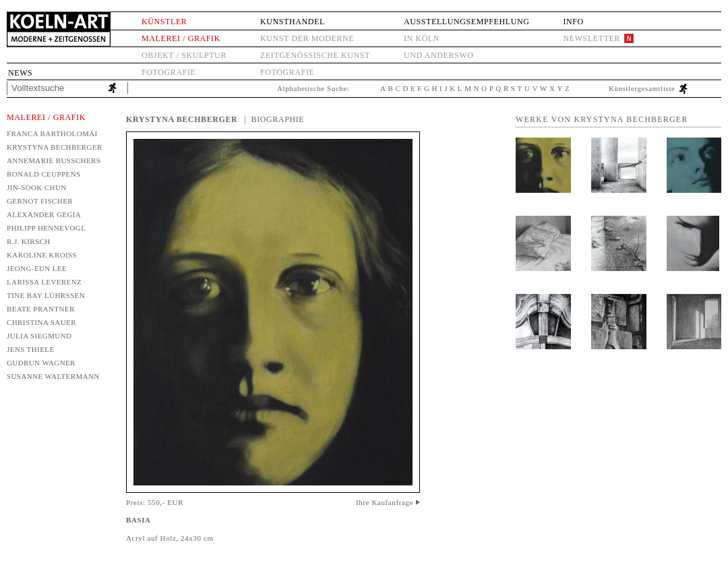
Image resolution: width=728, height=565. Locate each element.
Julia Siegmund (39, 336)
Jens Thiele (31, 349)
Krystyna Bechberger (55, 147)
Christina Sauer (41, 322)
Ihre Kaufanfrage (385, 502)
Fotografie (169, 72)
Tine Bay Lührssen (46, 295)
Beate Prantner (41, 309)
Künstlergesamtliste (642, 88)
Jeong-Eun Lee (37, 268)
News (20, 73)
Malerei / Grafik (181, 38)
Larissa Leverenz (44, 282)
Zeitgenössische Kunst (315, 55)
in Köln (422, 38)
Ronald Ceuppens (44, 174)
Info (573, 22)
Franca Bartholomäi (52, 133)
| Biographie (274, 119)
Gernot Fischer (40, 201)
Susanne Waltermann (53, 376)
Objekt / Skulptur (184, 55)
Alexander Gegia (44, 214)
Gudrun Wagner (41, 363)
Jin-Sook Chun (37, 187)
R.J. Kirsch (29, 241)
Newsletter (591, 38)
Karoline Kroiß (42, 255)
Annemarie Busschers (54, 160)
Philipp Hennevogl (46, 228)
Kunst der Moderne (307, 38)
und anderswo (439, 55)
